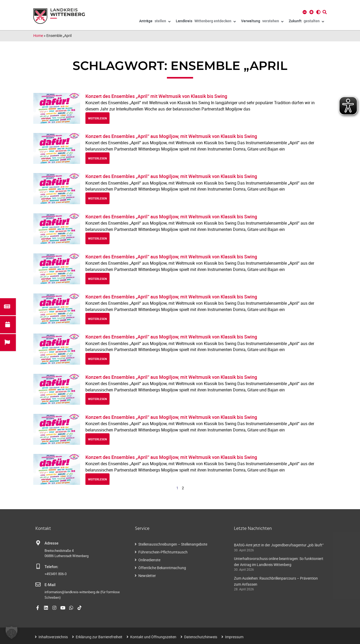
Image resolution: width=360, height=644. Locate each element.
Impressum (234, 637)
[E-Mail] (38, 585)
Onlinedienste (149, 560)
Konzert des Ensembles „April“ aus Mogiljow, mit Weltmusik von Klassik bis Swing (171, 136)
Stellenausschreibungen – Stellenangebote (173, 544)
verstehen (262, 22)
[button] (12, 632)
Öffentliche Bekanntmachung (162, 568)
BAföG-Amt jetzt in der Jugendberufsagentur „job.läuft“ (279, 545)
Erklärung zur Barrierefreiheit (99, 637)
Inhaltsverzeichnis (53, 637)
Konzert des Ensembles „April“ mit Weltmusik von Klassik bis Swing (156, 96)
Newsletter (147, 576)
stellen (155, 22)
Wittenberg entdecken (206, 22)
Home (38, 35)
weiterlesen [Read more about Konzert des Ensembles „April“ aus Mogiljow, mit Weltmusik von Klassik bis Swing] (97, 158)
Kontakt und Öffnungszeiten (153, 637)
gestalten (306, 22)
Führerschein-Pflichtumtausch (163, 552)
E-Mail (50, 585)
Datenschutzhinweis (201, 637)
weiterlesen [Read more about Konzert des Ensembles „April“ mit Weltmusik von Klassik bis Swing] (97, 118)
